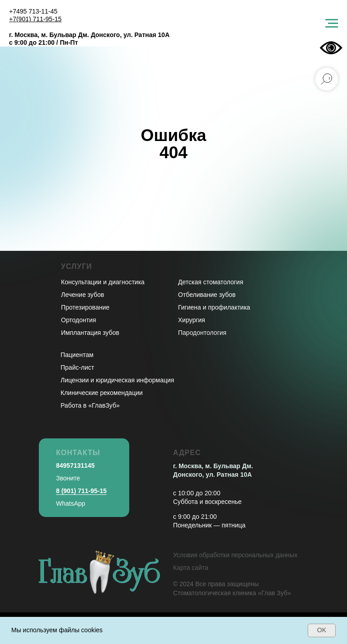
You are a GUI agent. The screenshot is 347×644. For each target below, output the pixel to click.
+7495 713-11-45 (33, 11)
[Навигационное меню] (332, 24)
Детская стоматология (211, 282)
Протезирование (85, 307)
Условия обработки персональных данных (235, 555)
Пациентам (77, 355)
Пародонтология (202, 333)
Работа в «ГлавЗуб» (90, 405)
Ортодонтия (79, 320)
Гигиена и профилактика (214, 307)
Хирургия (192, 320)
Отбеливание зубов (207, 295)
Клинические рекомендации (102, 393)
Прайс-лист (77, 367)
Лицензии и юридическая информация (117, 380)
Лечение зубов (82, 295)
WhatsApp (71, 503)
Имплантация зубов (90, 333)
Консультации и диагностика (103, 282)
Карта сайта (191, 568)
